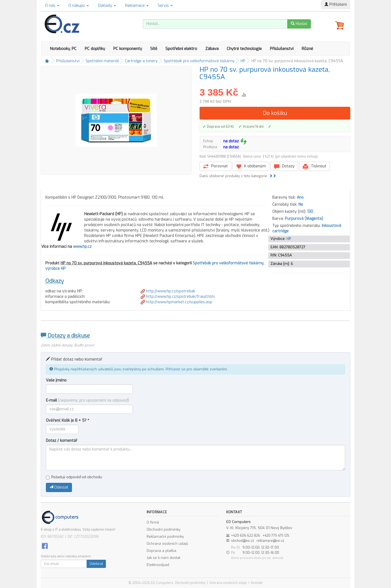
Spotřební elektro (181, 49)
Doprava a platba (161, 551)
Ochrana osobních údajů (167, 544)
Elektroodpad (158, 565)
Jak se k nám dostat (163, 558)
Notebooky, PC (63, 49)
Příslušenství (282, 49)
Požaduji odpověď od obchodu (74, 477)
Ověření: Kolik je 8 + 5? (67, 420)
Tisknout (315, 166)
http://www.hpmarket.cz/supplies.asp (176, 302)
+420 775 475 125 (276, 536)
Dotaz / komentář (62, 441)
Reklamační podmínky (165, 537)
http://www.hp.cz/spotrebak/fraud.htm (178, 297)
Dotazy (284, 166)
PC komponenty (128, 49)
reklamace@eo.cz (270, 541)
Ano (300, 197)
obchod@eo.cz (243, 541)
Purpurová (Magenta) (304, 219)
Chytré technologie (244, 49)
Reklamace (137, 6)
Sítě (154, 49)
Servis (165, 6)
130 (310, 212)
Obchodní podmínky (163, 529)
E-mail (87, 400)
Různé (307, 49)
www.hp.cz (82, 247)
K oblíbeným (251, 166)
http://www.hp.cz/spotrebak (168, 291)
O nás (52, 6)
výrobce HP (56, 269)
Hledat (299, 24)
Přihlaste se (176, 369)
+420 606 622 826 (246, 536)
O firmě (153, 522)
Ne (301, 204)
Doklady (107, 6)
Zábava (212, 49)
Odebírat (96, 564)
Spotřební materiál (102, 61)
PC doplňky (95, 49)
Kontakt (257, 583)
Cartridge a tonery (141, 61)
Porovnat (215, 166)
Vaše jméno (56, 380)
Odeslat (59, 487)
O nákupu (79, 6)
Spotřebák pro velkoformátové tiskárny (199, 61)
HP (243, 61)
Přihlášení (336, 4)
